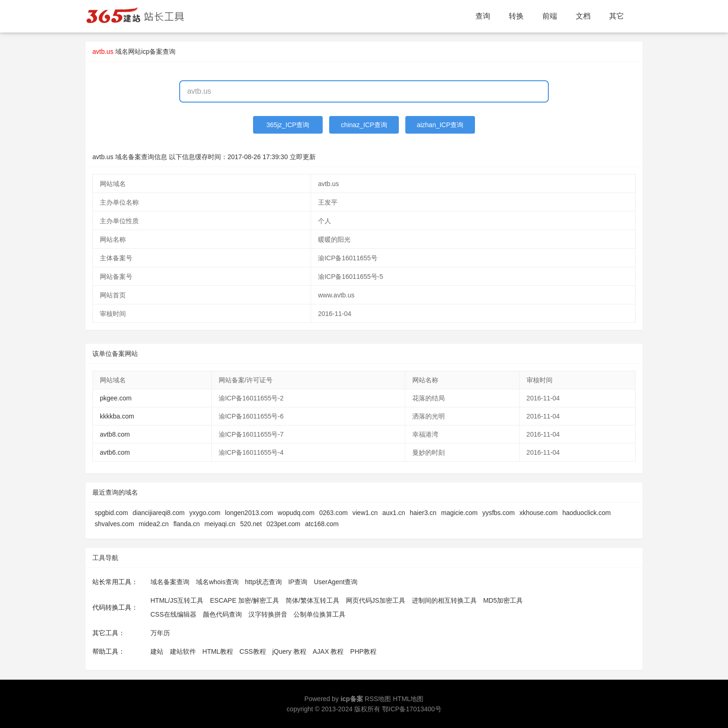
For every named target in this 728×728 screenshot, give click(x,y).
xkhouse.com (539, 513)
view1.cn (365, 513)
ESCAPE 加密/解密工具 (244, 600)
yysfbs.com (499, 513)
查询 (483, 16)
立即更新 (303, 157)
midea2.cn (154, 524)
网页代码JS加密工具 (376, 600)
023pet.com (283, 524)
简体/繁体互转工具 (312, 600)
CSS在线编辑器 (173, 614)
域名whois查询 (217, 582)
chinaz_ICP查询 (364, 125)
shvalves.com (114, 524)
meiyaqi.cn (220, 524)
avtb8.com (115, 434)
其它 (617, 16)
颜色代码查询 (222, 614)
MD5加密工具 (503, 600)
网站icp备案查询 (152, 52)
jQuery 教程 (289, 651)
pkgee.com (116, 398)
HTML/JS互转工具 (177, 600)
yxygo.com (205, 513)
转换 (516, 16)
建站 (157, 651)
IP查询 (298, 582)
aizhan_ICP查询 (440, 125)
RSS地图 (378, 699)
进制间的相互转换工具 (444, 600)
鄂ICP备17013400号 (412, 709)
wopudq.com (296, 513)
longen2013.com (249, 513)
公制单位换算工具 (319, 614)
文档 (583, 16)
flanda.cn (186, 524)
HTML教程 (218, 651)
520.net (251, 524)
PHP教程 (363, 651)
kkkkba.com (117, 416)
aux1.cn (393, 513)
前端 (550, 16)
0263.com (334, 513)
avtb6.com (115, 452)
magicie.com (459, 513)
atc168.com (322, 524)
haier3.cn (423, 513)
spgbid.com (111, 513)
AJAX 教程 (328, 651)
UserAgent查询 (336, 582)
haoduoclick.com (586, 513)
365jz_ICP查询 (288, 125)
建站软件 (183, 651)
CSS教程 (253, 651)
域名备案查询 (170, 582)
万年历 (160, 633)
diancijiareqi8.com (159, 513)
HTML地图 (408, 699)
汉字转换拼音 (268, 614)
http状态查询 (263, 582)
